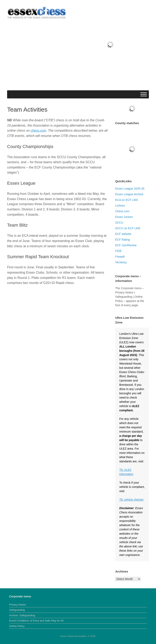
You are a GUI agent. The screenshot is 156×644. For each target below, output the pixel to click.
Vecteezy (121, 262)
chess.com (38, 131)
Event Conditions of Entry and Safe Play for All (36, 621)
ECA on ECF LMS (127, 200)
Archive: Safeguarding (22, 615)
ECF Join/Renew (126, 245)
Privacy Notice (18, 605)
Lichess (120, 206)
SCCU (119, 223)
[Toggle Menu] (144, 94)
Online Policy (17, 626)
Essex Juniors (124, 217)
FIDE (118, 251)
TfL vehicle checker (131, 500)
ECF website (123, 234)
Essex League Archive (129, 194)
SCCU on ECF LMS (128, 228)
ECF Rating (122, 240)
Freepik (120, 257)
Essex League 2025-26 (130, 189)
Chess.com (122, 211)
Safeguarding (17, 610)
